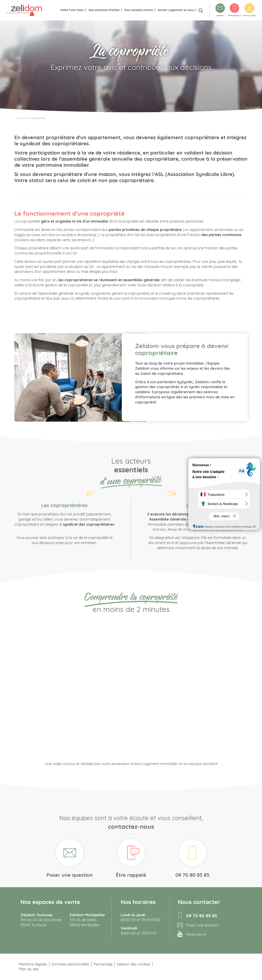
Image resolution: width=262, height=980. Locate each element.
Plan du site (29, 969)
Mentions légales (33, 964)
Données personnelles (70, 964)
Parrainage (103, 964)
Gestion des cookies (134, 964)
